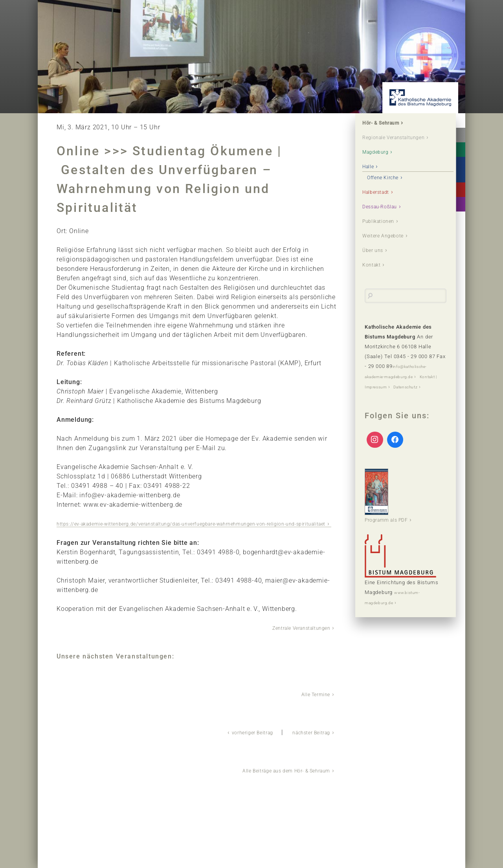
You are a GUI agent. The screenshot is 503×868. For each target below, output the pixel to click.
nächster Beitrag (305, 740)
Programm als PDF (393, 526)
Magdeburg (382, 165)
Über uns (378, 270)
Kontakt (377, 286)
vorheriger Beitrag (233, 740)
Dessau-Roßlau (388, 223)
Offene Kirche (391, 191)
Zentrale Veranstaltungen (291, 637)
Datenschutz (381, 417)
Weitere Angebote (391, 254)
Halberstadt (383, 207)
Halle (373, 181)
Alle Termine (311, 703)
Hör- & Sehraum (389, 124)
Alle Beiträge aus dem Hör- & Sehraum (272, 778)
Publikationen (386, 238)
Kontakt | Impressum (391, 407)
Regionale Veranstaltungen (390, 144)
